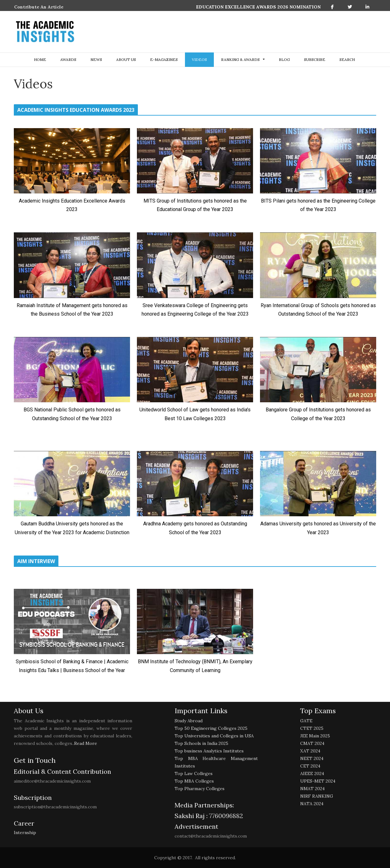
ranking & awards (240, 60)
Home (40, 60)
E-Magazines (164, 60)
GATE (306, 721)
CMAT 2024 (312, 743)
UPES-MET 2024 (318, 781)
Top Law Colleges (194, 773)
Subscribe (315, 60)
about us (126, 60)
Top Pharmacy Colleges (200, 789)
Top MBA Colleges (194, 781)
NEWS (96, 60)
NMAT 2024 (312, 789)
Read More (86, 743)
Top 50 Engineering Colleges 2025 (211, 728)
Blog (284, 60)
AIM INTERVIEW (36, 561)
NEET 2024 (312, 758)
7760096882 (225, 816)
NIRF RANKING (317, 796)
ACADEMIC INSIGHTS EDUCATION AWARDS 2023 (76, 110)
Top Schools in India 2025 (201, 743)
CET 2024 (310, 766)
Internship (25, 833)
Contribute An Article (39, 7)
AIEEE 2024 (312, 773)
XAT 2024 (310, 751)
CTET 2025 (312, 728)
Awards (68, 60)
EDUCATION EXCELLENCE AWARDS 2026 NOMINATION (258, 7)
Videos (199, 60)
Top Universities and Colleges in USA (214, 736)
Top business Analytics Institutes (209, 751)
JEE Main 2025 (315, 736)
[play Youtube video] (72, 161)
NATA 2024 (312, 804)
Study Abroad (189, 721)
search (347, 60)
